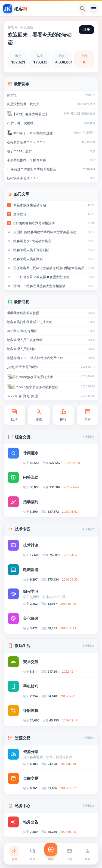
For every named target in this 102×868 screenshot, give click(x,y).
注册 (86, 30)
